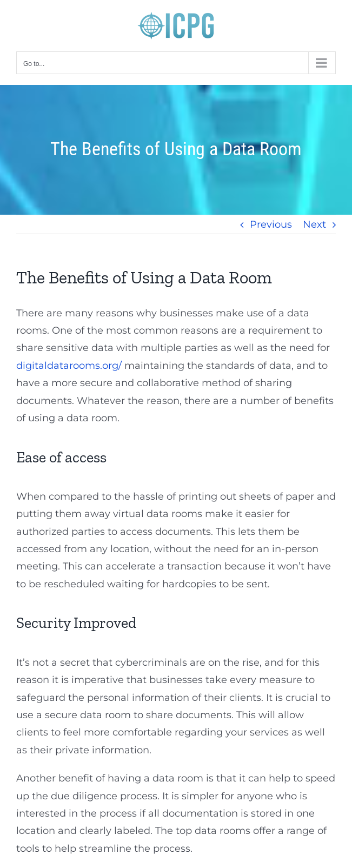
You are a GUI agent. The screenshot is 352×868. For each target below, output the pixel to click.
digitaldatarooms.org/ (69, 366)
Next (314, 224)
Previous (271, 224)
